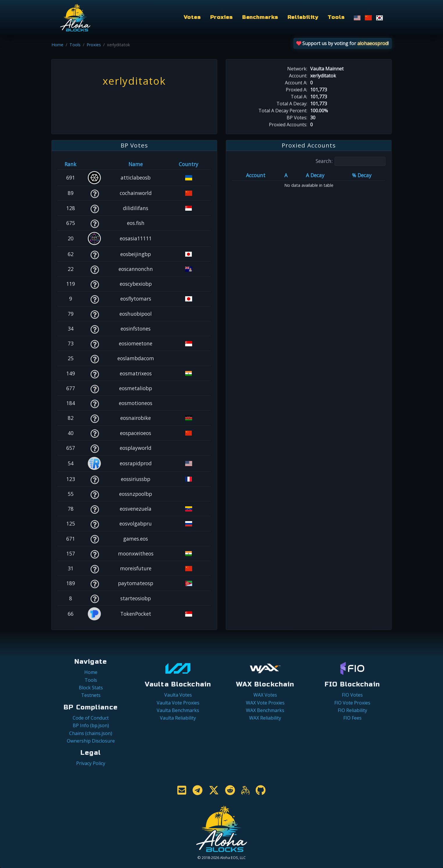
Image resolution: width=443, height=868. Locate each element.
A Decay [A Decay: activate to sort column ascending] (315, 175)
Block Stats (91, 688)
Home (57, 45)
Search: (351, 161)
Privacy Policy (91, 763)
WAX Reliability (265, 718)
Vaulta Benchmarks (178, 710)
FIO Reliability (352, 710)
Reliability (303, 17)
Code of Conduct (91, 718)
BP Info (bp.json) (91, 725)
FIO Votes (352, 695)
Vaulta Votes (178, 695)
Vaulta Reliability (178, 718)
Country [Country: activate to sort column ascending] (189, 164)
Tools (336, 17)
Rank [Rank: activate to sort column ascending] (70, 164)
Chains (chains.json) (91, 733)
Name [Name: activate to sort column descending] (136, 164)
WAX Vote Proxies (265, 703)
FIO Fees (352, 718)
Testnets (91, 695)
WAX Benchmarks (265, 710)
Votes (192, 17)
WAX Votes (265, 695)
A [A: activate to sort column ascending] (286, 175)
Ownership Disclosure (91, 741)
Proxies (222, 17)
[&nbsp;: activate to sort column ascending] (95, 164)
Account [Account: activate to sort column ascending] (256, 175)
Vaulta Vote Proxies (178, 703)
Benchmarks (260, 17)
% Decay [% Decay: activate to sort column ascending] (362, 175)
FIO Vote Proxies (352, 703)
